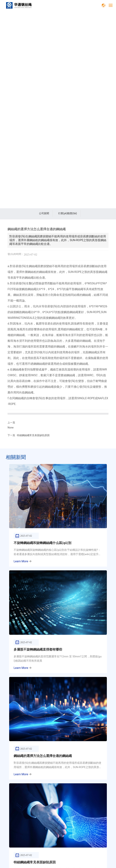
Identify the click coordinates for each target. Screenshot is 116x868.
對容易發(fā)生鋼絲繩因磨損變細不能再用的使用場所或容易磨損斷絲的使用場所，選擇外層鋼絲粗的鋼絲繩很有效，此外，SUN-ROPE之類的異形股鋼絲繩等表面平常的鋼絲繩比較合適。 (58, 767)
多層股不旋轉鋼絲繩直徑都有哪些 (38, 649)
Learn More (23, 561)
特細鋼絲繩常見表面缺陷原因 (33, 435)
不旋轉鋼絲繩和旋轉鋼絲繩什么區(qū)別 (42, 543)
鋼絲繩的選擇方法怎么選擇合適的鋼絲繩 (43, 756)
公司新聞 (44, 213)
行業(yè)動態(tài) (68, 213)
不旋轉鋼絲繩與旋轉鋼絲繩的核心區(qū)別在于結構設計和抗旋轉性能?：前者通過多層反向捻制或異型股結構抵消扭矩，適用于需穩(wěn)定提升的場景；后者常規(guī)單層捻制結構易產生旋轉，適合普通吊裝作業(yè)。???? (58, 554)
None (11, 428)
